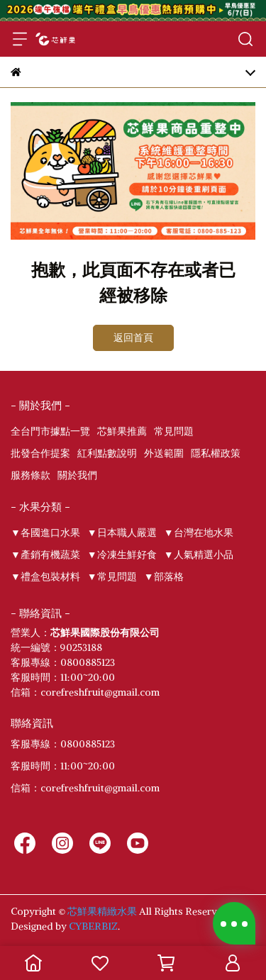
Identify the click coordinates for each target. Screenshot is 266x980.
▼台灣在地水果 (199, 533)
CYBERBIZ (93, 926)
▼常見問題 (112, 577)
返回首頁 (133, 338)
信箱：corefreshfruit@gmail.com (85, 788)
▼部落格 (164, 577)
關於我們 (77, 475)
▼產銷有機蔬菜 (45, 555)
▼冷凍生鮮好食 (122, 555)
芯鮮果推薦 (122, 431)
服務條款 (31, 475)
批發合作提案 (40, 453)
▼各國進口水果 (45, 533)
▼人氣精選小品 (199, 555)
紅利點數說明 (107, 453)
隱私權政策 (216, 453)
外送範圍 (164, 453)
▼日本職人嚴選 (122, 533)
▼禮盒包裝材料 (45, 577)
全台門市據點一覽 (50, 431)
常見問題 (174, 431)
